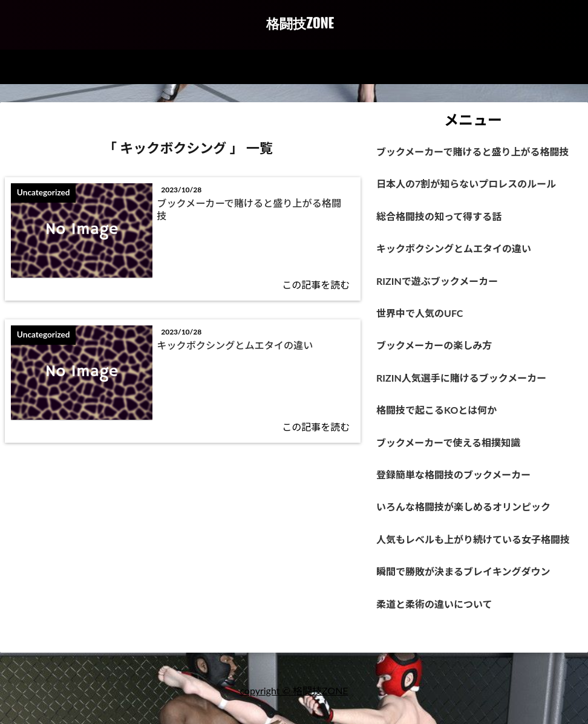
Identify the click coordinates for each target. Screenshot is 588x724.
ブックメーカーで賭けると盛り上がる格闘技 (252, 211)
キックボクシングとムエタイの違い (247, 349)
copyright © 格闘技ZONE (294, 705)
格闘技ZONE (300, 23)
